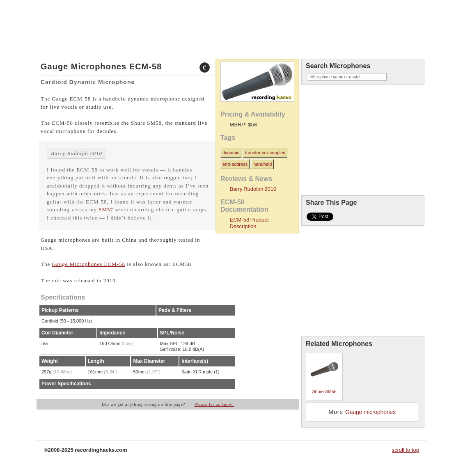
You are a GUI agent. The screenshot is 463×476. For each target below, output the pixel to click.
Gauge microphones (370, 412)
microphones (69, 14)
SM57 (106, 209)
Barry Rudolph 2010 (253, 189)
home (46, 14)
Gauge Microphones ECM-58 (88, 264)
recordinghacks (361, 26)
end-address (235, 164)
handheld (262, 164)
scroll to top (406, 450)
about (94, 14)
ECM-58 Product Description (249, 223)
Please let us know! (214, 404)
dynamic (231, 153)
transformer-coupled (265, 153)
